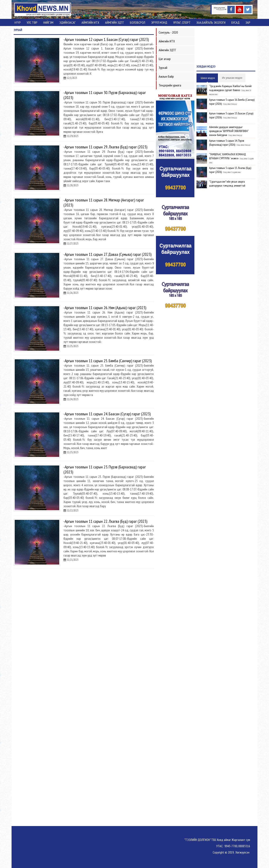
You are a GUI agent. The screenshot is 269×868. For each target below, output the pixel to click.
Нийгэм (48, 22)
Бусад (235, 22)
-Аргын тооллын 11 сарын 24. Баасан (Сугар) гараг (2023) (107, 414)
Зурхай (163, 68)
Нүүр (18, 22)
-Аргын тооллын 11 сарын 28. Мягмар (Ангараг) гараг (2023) (104, 203)
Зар (248, 22)
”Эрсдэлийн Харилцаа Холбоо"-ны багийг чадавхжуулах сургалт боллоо (230, 88)
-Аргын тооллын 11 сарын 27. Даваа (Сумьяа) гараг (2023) (107, 254)
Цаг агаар (165, 59)
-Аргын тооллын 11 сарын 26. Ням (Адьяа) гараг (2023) (105, 308)
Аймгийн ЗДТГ (115, 22)
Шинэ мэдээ (208, 78)
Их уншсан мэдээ (232, 78)
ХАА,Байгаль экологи (211, 22)
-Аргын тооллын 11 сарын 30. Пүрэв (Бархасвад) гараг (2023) (105, 95)
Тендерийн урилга (170, 85)
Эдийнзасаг (67, 22)
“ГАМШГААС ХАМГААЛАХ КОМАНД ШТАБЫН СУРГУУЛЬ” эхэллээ (227, 156)
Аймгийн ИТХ (90, 22)
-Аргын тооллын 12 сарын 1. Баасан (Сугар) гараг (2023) (106, 39)
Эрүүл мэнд (159, 22)
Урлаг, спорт (182, 22)
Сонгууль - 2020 (168, 32)
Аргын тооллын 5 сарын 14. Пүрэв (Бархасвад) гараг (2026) (227, 143)
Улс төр (32, 22)
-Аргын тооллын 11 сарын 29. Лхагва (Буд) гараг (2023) (105, 147)
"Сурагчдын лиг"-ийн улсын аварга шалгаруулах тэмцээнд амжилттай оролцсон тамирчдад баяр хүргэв (227, 186)
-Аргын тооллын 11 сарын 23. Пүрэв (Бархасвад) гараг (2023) (105, 469)
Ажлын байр (166, 76)
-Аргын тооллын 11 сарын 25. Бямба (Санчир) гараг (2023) (108, 361)
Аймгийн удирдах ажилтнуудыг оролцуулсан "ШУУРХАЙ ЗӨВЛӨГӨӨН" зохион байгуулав (229, 131)
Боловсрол (138, 22)
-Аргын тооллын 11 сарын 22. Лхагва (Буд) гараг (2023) (105, 521)
